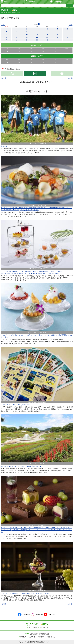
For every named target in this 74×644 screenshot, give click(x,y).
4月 (67, 52)
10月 (67, 49)
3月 (55, 52)
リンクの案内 (33, 627)
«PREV (3, 25)
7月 (31, 49)
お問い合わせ (51, 637)
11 (57, 32)
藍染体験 (4, 146)
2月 (43, 52)
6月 (19, 49)
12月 (19, 52)
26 (68, 37)
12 (68, 32)
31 (47, 40)
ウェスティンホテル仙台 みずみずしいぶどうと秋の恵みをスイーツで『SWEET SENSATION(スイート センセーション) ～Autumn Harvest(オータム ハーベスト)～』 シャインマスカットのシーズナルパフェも (37, 530)
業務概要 (23, 637)
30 (37, 40)
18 (57, 34)
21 (17, 37)
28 (17, 40)
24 (47, 37)
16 (37, 34)
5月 (7, 49)
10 (47, 32)
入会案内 (32, 637)
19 (68, 34)
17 (47, 34)
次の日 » (70, 78)
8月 (43, 49)
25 (57, 37)
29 (27, 40)
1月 (31, 52)
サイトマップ (44, 627)
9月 (55, 49)
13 (6, 34)
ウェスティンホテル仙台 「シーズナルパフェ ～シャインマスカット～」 (26, 593)
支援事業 (41, 637)
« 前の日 (4, 78)
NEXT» (71, 25)
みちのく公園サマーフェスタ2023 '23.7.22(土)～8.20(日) (22, 466)
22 (27, 37)
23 (37, 37)
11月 (7, 52)
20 (6, 37)
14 (17, 34)
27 (6, 40)
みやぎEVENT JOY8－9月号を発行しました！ (17, 405)
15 (27, 34)
